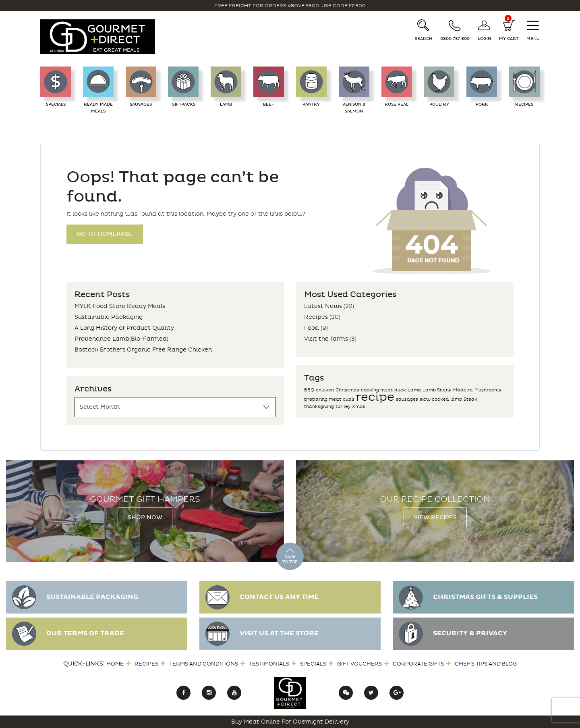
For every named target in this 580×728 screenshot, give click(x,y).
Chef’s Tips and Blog (486, 664)
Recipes (316, 317)
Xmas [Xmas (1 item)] (359, 407)
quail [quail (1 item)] (348, 399)
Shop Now (145, 517)
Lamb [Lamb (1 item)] (414, 390)
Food (312, 328)
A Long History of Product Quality (124, 328)
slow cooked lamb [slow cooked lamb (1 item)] (441, 399)
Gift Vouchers (359, 664)
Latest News (323, 306)
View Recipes (435, 517)
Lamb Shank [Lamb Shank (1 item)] (437, 390)
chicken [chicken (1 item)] (325, 390)
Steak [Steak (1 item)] (470, 399)
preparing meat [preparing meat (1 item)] (323, 399)
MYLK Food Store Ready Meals (120, 306)
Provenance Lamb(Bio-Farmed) (121, 339)
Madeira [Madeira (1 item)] (463, 390)
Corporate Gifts (418, 664)
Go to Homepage (105, 234)
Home (115, 664)
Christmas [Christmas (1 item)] (347, 390)
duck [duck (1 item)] (400, 390)
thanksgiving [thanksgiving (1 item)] (319, 407)
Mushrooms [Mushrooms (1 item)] (488, 390)
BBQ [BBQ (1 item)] (309, 390)
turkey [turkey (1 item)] (343, 407)
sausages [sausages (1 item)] (407, 399)
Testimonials (269, 664)
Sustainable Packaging (109, 317)
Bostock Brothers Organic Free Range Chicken (143, 350)
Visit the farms (326, 339)
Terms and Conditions (204, 664)
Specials (313, 664)
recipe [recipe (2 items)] (375, 397)
